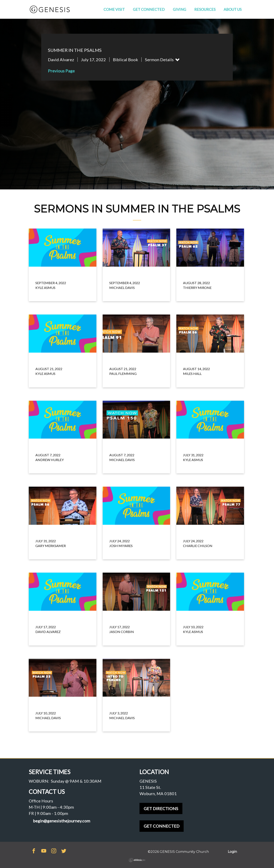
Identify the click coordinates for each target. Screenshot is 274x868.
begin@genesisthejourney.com (62, 821)
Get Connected (149, 9)
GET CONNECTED (162, 826)
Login (232, 852)
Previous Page (61, 71)
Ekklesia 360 (137, 860)
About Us (233, 9)
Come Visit (114, 9)
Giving (179, 9)
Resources (205, 9)
